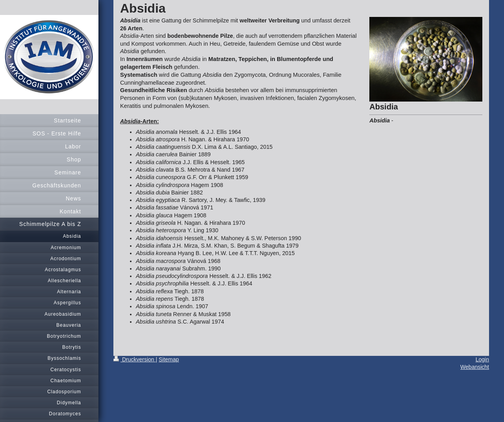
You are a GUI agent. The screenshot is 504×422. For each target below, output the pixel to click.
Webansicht (475, 367)
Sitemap (169, 359)
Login (482, 359)
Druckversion (134, 359)
